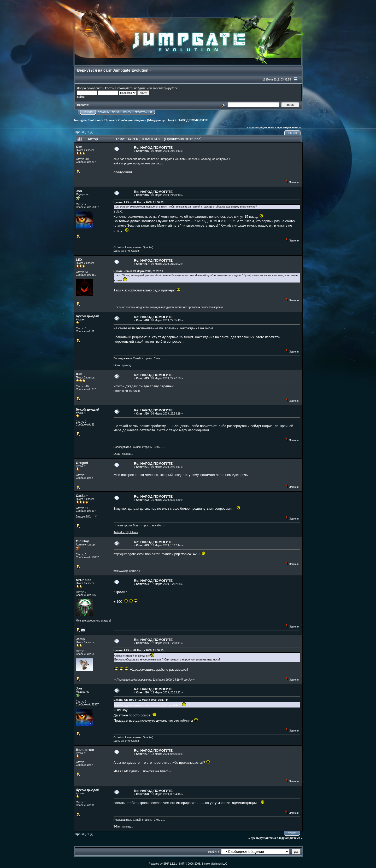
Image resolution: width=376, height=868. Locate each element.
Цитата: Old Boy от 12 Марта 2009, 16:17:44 (141, 700)
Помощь (103, 112)
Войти (127, 112)
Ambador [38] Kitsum (126, 532)
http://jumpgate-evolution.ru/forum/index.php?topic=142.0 (157, 554)
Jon (170, 120)
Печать (293, 133)
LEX (79, 260)
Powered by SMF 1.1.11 (163, 864)
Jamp (80, 639)
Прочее (109, 120)
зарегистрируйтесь (166, 88)
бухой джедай (88, 316)
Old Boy (83, 541)
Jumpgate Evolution (87, 120)
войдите (140, 88)
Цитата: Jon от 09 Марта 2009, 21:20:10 (138, 271)
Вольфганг (85, 750)
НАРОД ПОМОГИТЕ (193, 120)
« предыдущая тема (260, 127)
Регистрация (143, 112)
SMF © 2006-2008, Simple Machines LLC (203, 864)
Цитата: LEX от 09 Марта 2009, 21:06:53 (139, 202)
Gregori (82, 463)
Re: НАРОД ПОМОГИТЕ (153, 148)
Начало (88, 112)
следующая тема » (288, 127)
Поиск (116, 112)
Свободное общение (132, 120)
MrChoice (84, 580)
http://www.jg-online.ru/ (127, 571)
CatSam (82, 496)
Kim (79, 147)
